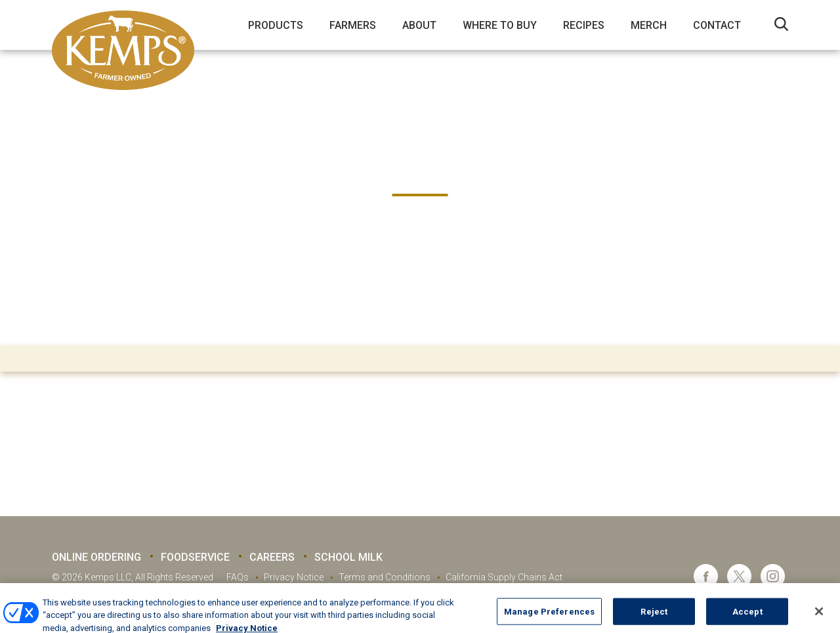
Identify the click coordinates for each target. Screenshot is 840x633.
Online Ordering (96, 557)
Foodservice (195, 557)
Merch (649, 25)
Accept (747, 619)
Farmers (353, 25)
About (419, 25)
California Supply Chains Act (504, 577)
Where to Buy (500, 25)
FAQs (238, 577)
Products (276, 25)
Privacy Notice (294, 577)
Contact (717, 25)
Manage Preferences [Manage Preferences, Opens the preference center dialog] (549, 619)
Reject (654, 619)
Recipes (584, 25)
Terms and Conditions (385, 577)
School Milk (348, 557)
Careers (272, 557)
